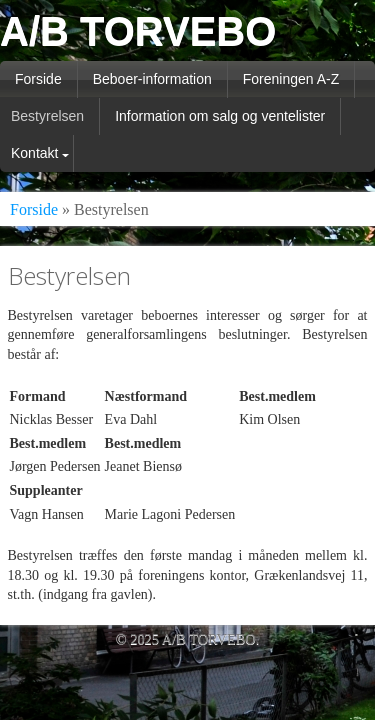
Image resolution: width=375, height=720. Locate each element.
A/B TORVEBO (138, 31)
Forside (38, 79)
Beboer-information (152, 79)
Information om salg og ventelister (220, 116)
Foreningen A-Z (291, 79)
